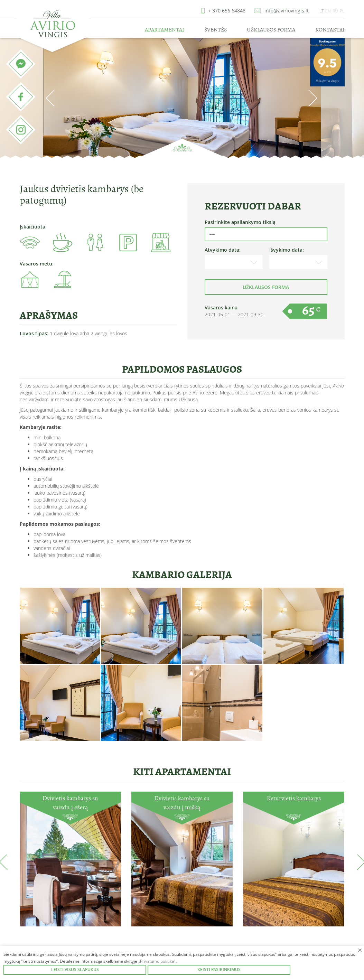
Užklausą (188, 399)
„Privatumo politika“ (157, 961)
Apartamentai (165, 30)
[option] (182, 99)
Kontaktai (330, 30)
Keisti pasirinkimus (219, 969)
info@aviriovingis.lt (287, 11)
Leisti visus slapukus (75, 969)
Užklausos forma (271, 30)
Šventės (216, 30)
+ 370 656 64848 (227, 11)
